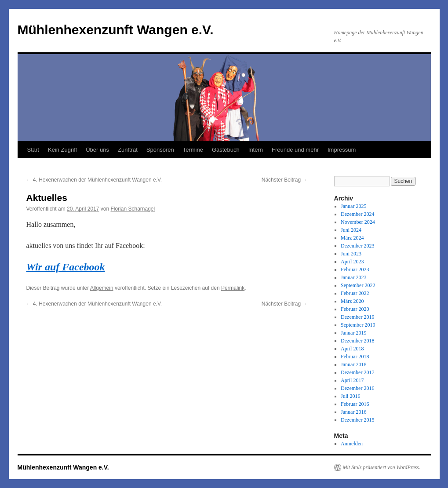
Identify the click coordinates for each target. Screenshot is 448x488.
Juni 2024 (351, 230)
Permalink (233, 288)
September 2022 (358, 285)
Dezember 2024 (357, 214)
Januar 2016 (353, 412)
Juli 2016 (350, 396)
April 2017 (352, 380)
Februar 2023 (355, 269)
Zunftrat (128, 150)
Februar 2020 (355, 309)
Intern (256, 150)
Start (33, 150)
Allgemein (102, 288)
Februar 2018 (355, 357)
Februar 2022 (355, 293)
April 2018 (352, 349)
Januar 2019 (353, 333)
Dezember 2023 (357, 246)
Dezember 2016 (357, 388)
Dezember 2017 (357, 372)
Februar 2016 (355, 404)
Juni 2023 (351, 254)
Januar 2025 (353, 206)
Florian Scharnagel (133, 209)
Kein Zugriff (62, 150)
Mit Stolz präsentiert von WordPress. (382, 467)
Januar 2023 (353, 277)
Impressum (342, 150)
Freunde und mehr (295, 150)
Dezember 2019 (357, 317)
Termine (193, 150)
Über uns (97, 150)
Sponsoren (160, 150)
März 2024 (352, 238)
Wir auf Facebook (66, 267)
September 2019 (358, 325)
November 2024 (358, 222)
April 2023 (352, 262)
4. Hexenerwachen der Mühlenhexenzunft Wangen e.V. (94, 180)
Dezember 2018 (357, 341)
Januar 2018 (353, 364)
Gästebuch (226, 150)
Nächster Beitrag (285, 180)
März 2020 (352, 301)
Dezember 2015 (357, 420)
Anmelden (352, 444)
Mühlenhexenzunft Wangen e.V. (116, 30)
